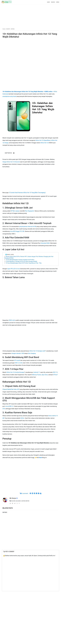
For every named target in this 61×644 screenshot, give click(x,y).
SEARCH (53, 2)
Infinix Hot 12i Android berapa (15, 372)
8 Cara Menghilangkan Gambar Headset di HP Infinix (20, 260)
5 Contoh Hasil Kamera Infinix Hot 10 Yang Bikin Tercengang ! (27, 192)
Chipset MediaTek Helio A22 (11, 389)
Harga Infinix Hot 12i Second (11, 162)
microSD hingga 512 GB (17, 231)
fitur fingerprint (30, 211)
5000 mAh (12, 320)
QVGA (22, 418)
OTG (4, 409)
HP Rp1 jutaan (15, 211)
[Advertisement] (30, 15)
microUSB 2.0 (9, 406)
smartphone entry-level (9, 96)
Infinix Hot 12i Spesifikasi (43, 140)
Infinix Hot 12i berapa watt (37, 351)
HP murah (17, 360)
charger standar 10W (18, 353)
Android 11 (37, 372)
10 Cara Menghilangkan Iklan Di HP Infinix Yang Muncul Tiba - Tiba (24, 263)
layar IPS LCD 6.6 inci (14, 269)
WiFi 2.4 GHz (19, 363)
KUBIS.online (49, 91)
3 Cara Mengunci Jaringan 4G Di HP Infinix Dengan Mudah (21, 261)
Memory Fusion (37, 375)
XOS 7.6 (55, 372)
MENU (58, 2)
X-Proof (55, 375)
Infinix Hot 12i (45, 143)
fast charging (32, 353)
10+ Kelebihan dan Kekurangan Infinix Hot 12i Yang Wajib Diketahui (30, 35)
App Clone (45, 375)
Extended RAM (45, 243)
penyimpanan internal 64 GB (28, 226)
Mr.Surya (13, 498)
